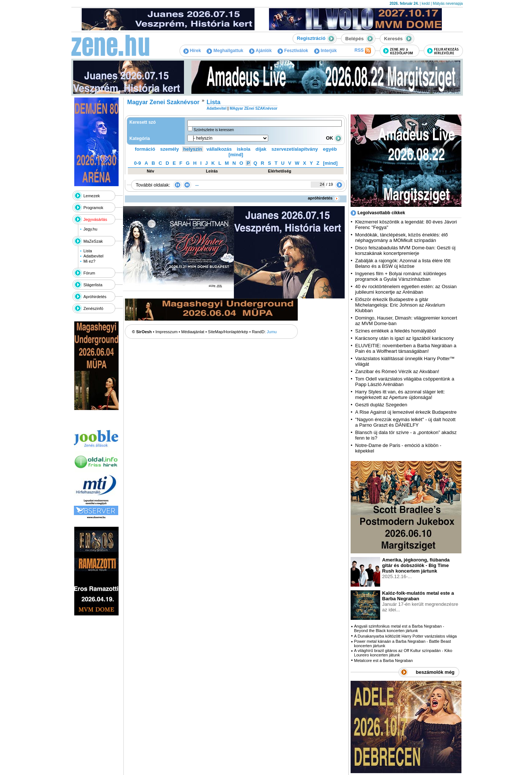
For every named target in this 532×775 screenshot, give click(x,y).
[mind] (236, 155)
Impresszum (167, 332)
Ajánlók (260, 51)
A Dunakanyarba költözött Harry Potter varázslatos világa (405, 636)
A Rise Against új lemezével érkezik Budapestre (406, 412)
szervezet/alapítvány (295, 149)
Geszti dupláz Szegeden (381, 405)
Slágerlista (93, 285)
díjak (261, 149)
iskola (244, 149)
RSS (362, 51)
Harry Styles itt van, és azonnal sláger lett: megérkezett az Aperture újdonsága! (400, 395)
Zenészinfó (93, 308)
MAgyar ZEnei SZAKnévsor (253, 108)
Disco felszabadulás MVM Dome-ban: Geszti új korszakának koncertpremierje (405, 250)
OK (334, 138)
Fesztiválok (293, 51)
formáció (145, 149)
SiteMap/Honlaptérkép (228, 332)
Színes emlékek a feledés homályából (395, 331)
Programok (93, 208)
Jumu (272, 332)
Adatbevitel (93, 256)
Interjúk (325, 51)
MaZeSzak (93, 241)
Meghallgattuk (225, 51)
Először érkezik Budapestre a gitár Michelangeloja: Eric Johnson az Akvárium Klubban (400, 305)
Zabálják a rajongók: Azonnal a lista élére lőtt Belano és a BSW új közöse (403, 263)
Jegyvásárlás (95, 219)
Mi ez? (89, 261)
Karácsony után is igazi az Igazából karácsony (404, 338)
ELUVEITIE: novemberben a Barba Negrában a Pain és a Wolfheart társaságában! (406, 348)
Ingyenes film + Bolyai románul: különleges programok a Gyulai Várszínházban (401, 276)
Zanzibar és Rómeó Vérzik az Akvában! (397, 371)
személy (170, 149)
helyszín (193, 149)
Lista (88, 251)
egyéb (330, 149)
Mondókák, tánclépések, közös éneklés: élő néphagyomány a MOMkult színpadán (401, 238)
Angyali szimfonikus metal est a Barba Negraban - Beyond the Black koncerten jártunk (399, 628)
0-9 (138, 163)
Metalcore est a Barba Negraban (383, 660)
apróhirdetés (324, 198)
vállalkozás (219, 149)
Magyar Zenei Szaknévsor (163, 102)
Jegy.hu (91, 229)
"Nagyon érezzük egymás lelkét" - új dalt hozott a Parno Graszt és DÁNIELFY (405, 422)
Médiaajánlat (193, 332)
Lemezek (92, 196)
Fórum (89, 273)
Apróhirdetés (95, 297)
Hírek (192, 51)
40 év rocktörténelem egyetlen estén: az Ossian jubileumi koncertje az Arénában (406, 289)
